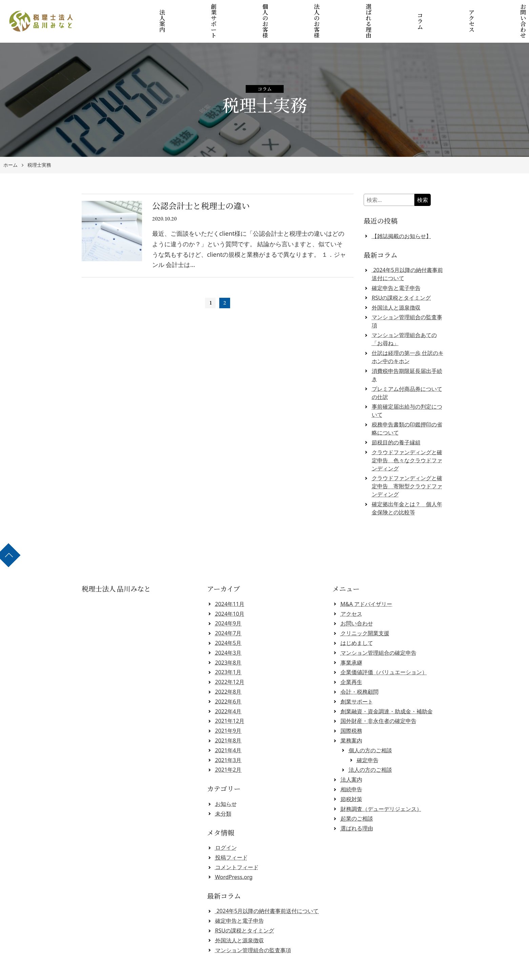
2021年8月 (228, 720)
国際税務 (351, 710)
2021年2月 (228, 749)
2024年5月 (228, 622)
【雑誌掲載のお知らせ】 (402, 215)
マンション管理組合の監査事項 (253, 929)
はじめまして (357, 622)
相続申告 (351, 769)
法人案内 (176, 11)
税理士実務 (39, 144)
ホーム (11, 144)
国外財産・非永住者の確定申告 (379, 700)
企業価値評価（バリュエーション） (384, 651)
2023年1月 (228, 651)
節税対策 (351, 778)
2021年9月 (228, 710)
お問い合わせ (506, 11)
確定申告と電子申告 (396, 267)
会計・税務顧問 (360, 671)
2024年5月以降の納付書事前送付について (267, 890)
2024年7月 (228, 612)
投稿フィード (231, 837)
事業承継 (351, 642)
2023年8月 (228, 642)
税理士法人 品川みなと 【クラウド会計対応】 (267, 972)
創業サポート (223, 11)
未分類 (223, 793)
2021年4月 (228, 729)
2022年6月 (228, 681)
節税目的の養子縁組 (396, 422)
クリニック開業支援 (365, 612)
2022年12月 (230, 661)
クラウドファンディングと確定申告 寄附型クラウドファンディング (407, 465)
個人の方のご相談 (370, 729)
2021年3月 (228, 739)
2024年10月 (230, 593)
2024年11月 (230, 583)
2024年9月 (228, 603)
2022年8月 (228, 671)
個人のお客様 (270, 11)
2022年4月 (228, 690)
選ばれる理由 (364, 11)
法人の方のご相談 (370, 749)
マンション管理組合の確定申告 (379, 632)
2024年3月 (228, 632)
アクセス (458, 11)
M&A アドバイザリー (367, 583)
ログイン (226, 827)
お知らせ (226, 783)
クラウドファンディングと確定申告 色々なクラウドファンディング (407, 439)
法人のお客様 (318, 11)
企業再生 (351, 661)
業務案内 (351, 720)
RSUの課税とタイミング (401, 277)
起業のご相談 (357, 798)
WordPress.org (234, 856)
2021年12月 (230, 700)
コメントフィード (237, 847)
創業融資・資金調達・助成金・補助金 (387, 690)
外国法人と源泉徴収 (396, 287)
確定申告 (368, 739)
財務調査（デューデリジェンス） (381, 788)
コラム (412, 11)
